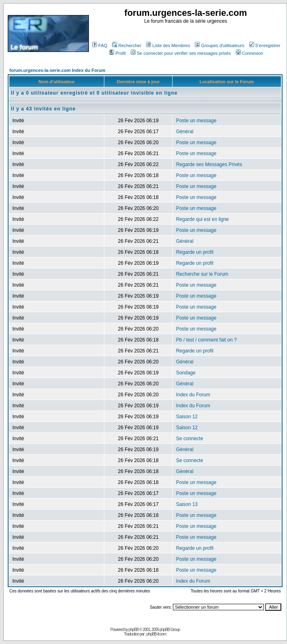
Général (185, 132)
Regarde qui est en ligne (203, 219)
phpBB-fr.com (156, 634)
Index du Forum (193, 395)
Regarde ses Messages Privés (209, 164)
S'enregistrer (265, 45)
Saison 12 (187, 417)
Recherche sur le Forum (202, 274)
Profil (117, 53)
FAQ (100, 45)
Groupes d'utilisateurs (219, 45)
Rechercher (127, 45)
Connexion (250, 53)
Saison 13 (187, 504)
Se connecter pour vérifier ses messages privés (181, 53)
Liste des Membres (168, 45)
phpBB (133, 630)
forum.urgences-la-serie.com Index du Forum (57, 70)
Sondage (186, 373)
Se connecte (190, 439)
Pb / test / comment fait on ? (206, 340)
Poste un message (196, 121)
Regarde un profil (195, 252)
